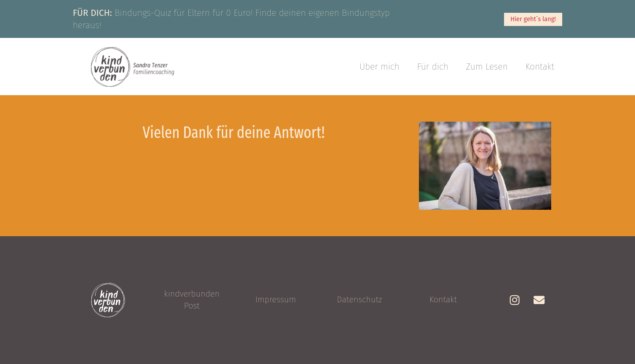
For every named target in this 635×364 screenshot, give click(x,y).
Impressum (276, 299)
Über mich (379, 67)
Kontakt (540, 67)
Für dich (433, 67)
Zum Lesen (487, 67)
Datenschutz (359, 299)
